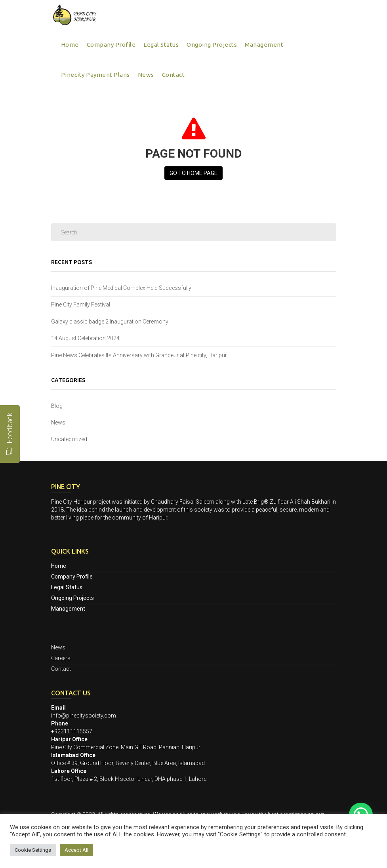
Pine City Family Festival (81, 305)
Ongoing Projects (212, 45)
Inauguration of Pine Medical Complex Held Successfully (121, 288)
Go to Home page (193, 173)
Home (70, 45)
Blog (57, 406)
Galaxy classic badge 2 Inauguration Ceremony (110, 322)
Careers (61, 658)
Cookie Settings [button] (33, 850)
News (146, 75)
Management (264, 45)
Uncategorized (69, 439)
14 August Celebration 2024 (85, 338)
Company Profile (111, 45)
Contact (173, 75)
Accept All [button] (76, 850)
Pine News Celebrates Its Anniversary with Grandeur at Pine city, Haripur (139, 355)
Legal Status (161, 45)
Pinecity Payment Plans (95, 75)
